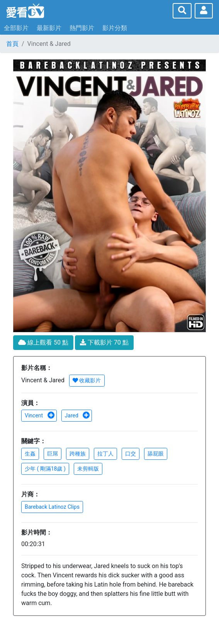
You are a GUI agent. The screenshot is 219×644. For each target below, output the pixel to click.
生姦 (30, 454)
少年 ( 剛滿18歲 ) (45, 469)
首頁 (12, 44)
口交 (131, 454)
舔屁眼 (156, 454)
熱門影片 (82, 28)
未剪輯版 (88, 469)
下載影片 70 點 (104, 342)
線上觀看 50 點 (43, 342)
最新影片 (49, 28)
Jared (78, 415)
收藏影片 (87, 380)
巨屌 (53, 454)
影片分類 (115, 28)
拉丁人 (105, 454)
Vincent (40, 415)
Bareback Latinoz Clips (52, 507)
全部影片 (16, 28)
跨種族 (78, 454)
